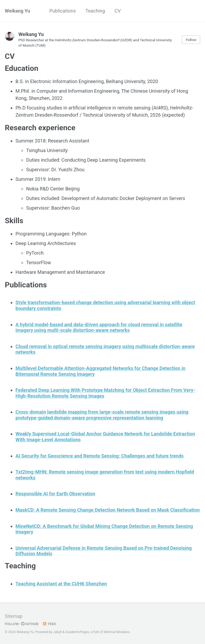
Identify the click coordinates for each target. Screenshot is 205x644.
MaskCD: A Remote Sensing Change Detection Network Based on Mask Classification (108, 510)
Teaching (95, 11)
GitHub (30, 624)
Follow (191, 40)
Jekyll (57, 632)
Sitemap (14, 616)
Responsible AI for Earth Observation (55, 494)
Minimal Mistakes (117, 632)
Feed (49, 624)
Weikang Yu (17, 11)
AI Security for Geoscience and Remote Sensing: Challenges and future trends (100, 456)
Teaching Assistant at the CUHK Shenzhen (61, 584)
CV (118, 11)
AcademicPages (77, 632)
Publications (63, 11)
